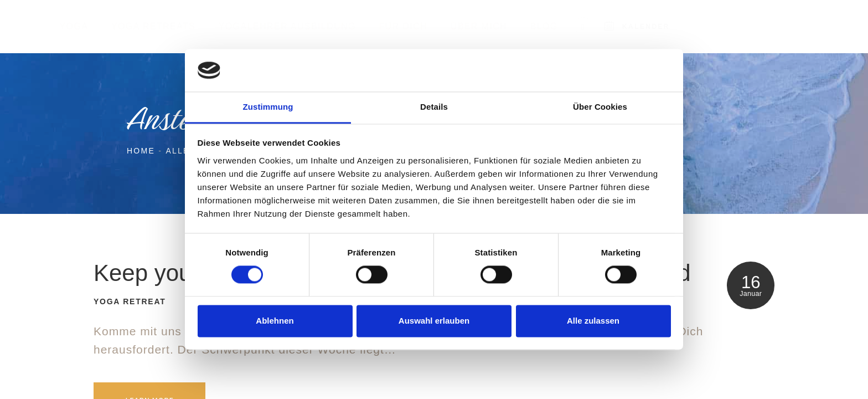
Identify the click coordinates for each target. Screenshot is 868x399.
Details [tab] (434, 107)
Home (141, 151)
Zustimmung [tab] (268, 107)
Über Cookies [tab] (600, 107)
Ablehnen (275, 321)
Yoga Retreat (130, 301)
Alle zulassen (593, 321)
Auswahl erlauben (434, 321)
